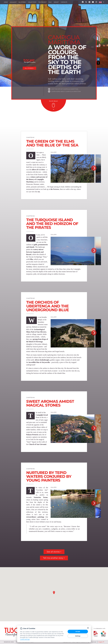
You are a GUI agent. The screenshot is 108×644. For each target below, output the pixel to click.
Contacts (64, 2)
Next (94, 168)
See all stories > (54, 552)
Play (50, 2)
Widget (56, 2)
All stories (22, 2)
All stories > (29, 68)
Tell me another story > (54, 558)
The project (42, 2)
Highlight (13, 2)
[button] (102, 2)
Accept (78, 632)
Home (6, 2)
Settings (78, 636)
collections (32, 2)
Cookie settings (25, 639)
